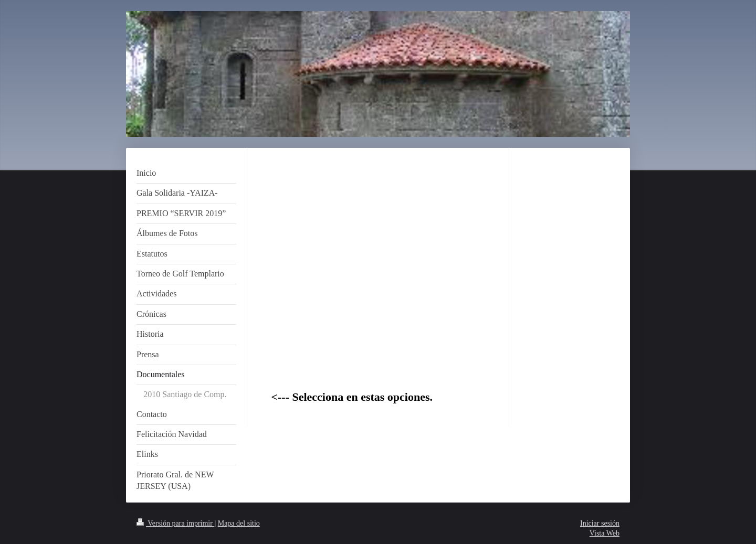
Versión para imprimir (175, 523)
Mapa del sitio (239, 523)
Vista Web (605, 533)
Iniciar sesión (600, 523)
